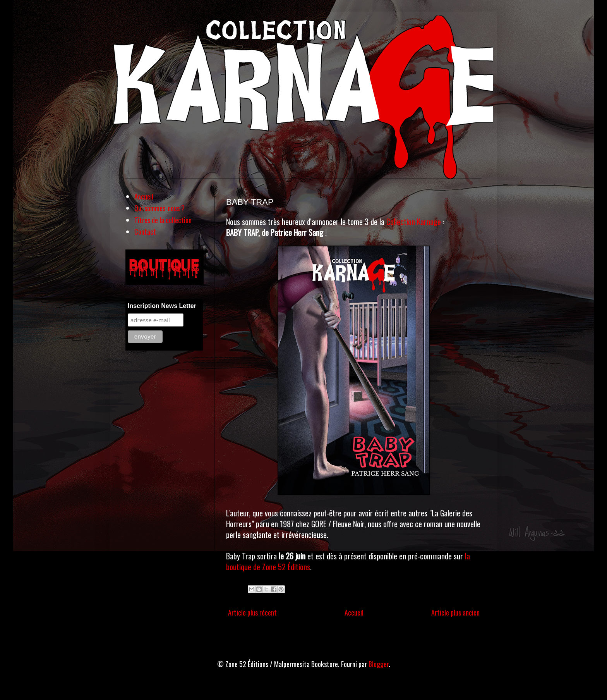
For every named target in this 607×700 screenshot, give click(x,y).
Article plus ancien (455, 612)
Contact (145, 232)
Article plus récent (252, 612)
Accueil (354, 612)
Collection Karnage (414, 222)
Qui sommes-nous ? (159, 208)
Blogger (379, 664)
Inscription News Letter (162, 306)
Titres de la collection (163, 220)
